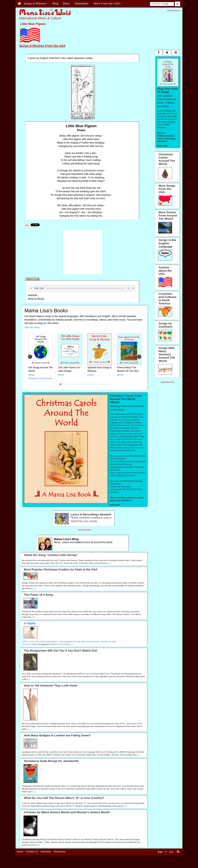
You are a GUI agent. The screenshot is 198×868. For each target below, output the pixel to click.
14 (91, 384)
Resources (60, 852)
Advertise (46, 852)
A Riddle (33, 644)
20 (106, 384)
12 (87, 384)
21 (108, 384)
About (20, 852)
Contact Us (32, 852)
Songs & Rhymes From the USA (42, 46)
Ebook (32, 375)
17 (98, 384)
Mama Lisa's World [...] (63, 644)
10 (82, 384)
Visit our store (32, 327)
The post (26, 644)
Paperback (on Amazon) (40, 378)
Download (32, 295)
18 (101, 384)
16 (96, 384)
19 (103, 384)
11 (84, 384)
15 (94, 384)
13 (89, 384)
